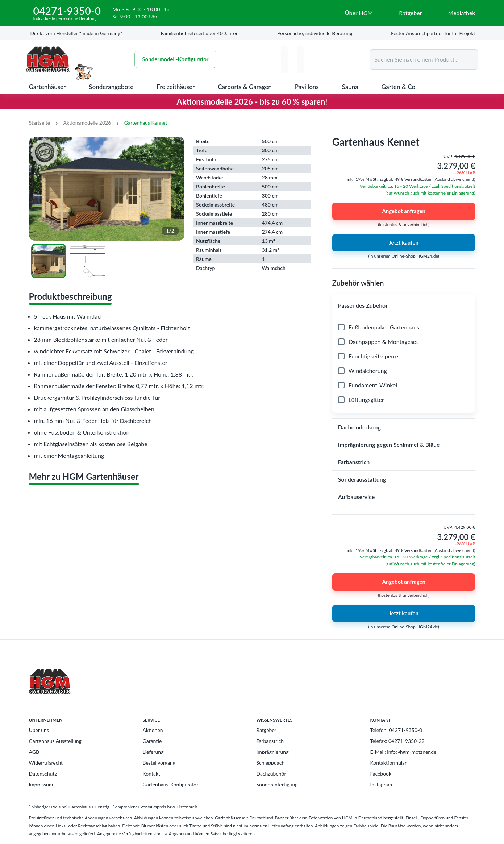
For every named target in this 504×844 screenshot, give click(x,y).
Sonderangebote (111, 87)
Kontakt (152, 774)
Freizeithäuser (176, 87)
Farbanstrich (270, 741)
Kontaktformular (389, 763)
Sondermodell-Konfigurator (176, 59)
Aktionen (153, 730)
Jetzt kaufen (404, 243)
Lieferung (153, 752)
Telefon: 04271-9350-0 (396, 730)
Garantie (152, 741)
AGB (34, 752)
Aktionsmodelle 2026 (87, 123)
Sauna (350, 87)
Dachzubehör (271, 774)
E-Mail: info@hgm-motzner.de (403, 752)
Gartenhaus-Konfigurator (171, 784)
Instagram (381, 784)
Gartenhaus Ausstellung (55, 741)
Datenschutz (43, 774)
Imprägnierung (273, 752)
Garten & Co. (399, 87)
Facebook (381, 774)
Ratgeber (266, 730)
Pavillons (307, 87)
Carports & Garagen (245, 87)
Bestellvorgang (159, 763)
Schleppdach (271, 763)
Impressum (41, 784)
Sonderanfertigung (277, 784)
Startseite (40, 123)
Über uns (39, 730)
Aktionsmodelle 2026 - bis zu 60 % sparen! (252, 102)
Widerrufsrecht (46, 763)
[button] (404, 305)
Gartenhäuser (47, 87)
